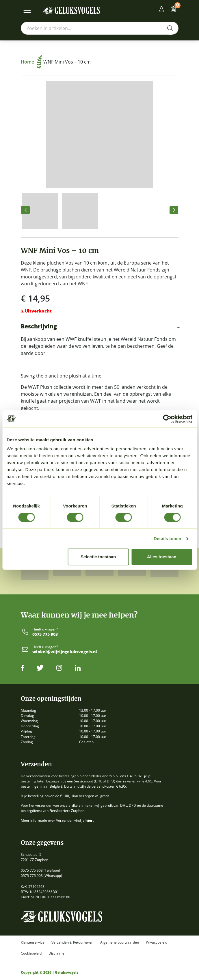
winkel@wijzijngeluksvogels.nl (65, 652)
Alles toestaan (162, 557)
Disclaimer (57, 953)
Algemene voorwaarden (120, 942)
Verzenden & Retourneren (72, 942)
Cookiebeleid (31, 953)
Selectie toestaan (98, 557)
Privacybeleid (157, 942)
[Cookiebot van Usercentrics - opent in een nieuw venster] (167, 419)
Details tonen (167, 539)
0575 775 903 (45, 634)
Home (31, 62)
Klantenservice (33, 942)
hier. (90, 820)
